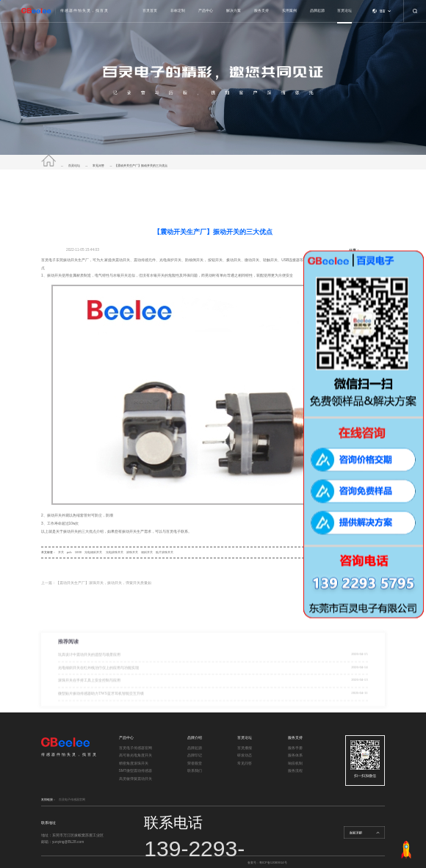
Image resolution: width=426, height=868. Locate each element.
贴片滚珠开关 (165, 552)
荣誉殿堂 (195, 763)
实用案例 (289, 11)
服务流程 (295, 771)
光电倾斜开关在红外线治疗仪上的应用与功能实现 (98, 687)
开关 (61, 552)
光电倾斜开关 (93, 552)
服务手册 (295, 748)
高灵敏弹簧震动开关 (136, 779)
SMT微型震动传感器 (136, 771)
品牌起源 (317, 11)
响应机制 (295, 763)
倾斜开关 (147, 552)
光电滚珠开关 (115, 552)
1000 (78, 552)
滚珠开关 (132, 552)
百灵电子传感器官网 (136, 748)
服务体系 (295, 755)
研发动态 (245, 755)
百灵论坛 (344, 11)
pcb (69, 552)
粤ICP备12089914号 (273, 862)
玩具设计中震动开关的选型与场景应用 (89, 674)
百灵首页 (150, 11)
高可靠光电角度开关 (136, 755)
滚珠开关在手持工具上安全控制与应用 (89, 700)
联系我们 (195, 771)
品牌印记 (195, 755)
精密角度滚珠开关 (134, 763)
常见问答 (98, 165)
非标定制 (178, 11)
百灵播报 (245, 748)
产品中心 (206, 11)
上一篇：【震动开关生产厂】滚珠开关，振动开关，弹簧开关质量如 (96, 583)
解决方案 (234, 11)
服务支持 (261, 11)
